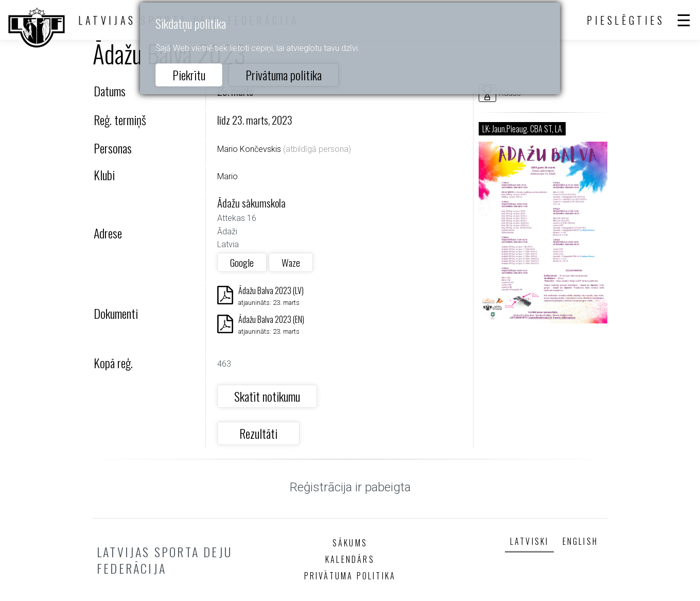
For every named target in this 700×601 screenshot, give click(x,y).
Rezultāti (258, 433)
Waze (291, 262)
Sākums (350, 543)
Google (242, 262)
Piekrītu (189, 75)
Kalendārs (350, 559)
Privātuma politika (284, 75)
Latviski (530, 541)
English (580, 541)
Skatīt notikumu (267, 396)
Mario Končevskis (249, 149)
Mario (227, 176)
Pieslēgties (626, 20)
